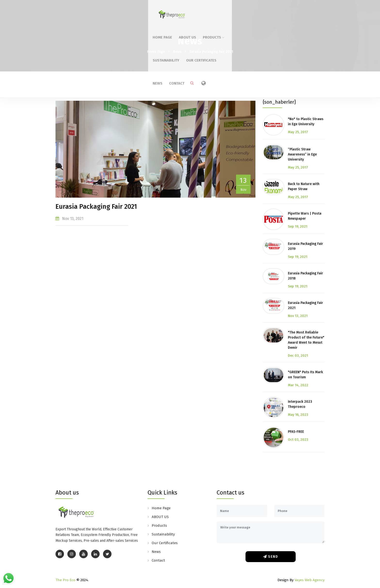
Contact (292, 12)
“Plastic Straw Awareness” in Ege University (302, 154)
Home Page (129, 12)
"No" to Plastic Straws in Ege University (306, 122)
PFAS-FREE (296, 432)
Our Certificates (246, 12)
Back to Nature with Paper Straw (304, 186)
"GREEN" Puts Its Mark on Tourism (305, 375)
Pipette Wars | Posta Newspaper (305, 216)
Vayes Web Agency (309, 580)
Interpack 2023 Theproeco (300, 404)
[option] (155, 149)
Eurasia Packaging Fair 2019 (305, 246)
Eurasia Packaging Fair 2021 (211, 52)
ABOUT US (154, 12)
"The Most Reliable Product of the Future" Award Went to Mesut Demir (306, 340)
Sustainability (210, 12)
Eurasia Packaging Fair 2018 (305, 276)
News (272, 12)
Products (180, 12)
